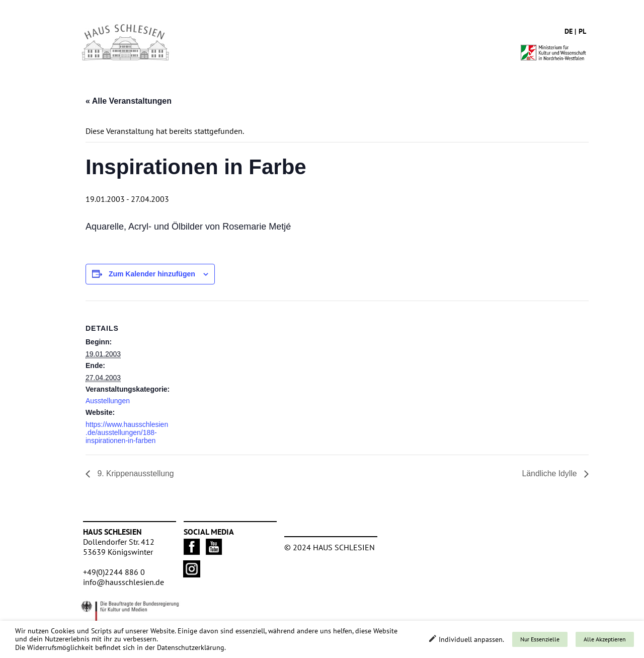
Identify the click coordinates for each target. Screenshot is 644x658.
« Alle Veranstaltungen (129, 101)
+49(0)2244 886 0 (114, 572)
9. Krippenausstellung (135, 473)
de (569, 31)
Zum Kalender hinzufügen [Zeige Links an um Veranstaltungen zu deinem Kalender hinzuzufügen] (152, 274)
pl (582, 31)
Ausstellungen (108, 401)
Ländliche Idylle (550, 473)
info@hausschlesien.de (124, 582)
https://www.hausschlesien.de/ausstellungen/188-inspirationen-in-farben (127, 432)
